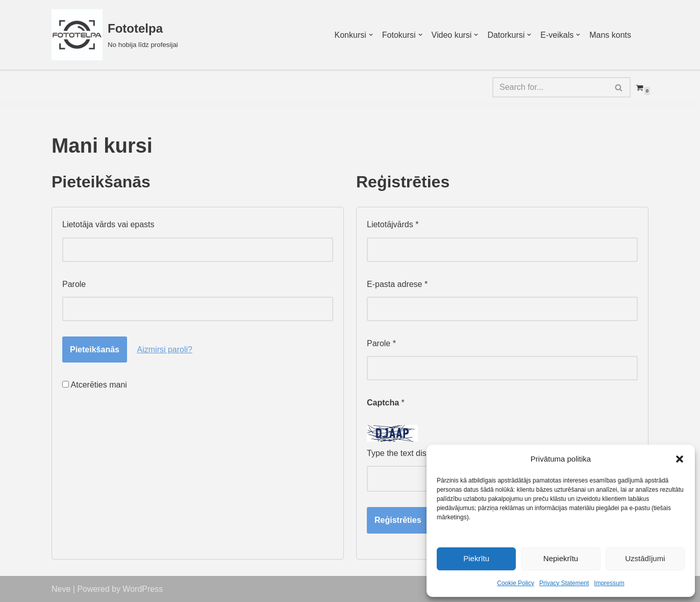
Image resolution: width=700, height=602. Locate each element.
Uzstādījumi (645, 558)
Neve (61, 589)
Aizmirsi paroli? (165, 350)
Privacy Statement (564, 583)
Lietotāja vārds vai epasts (108, 224)
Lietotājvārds (393, 224)
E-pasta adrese (397, 284)
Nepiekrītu (561, 558)
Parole (74, 284)
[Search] (550, 87)
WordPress (143, 589)
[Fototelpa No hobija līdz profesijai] (115, 35)
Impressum (609, 583)
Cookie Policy (516, 583)
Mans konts (610, 35)
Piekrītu (476, 558)
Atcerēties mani (95, 385)
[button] (680, 459)
